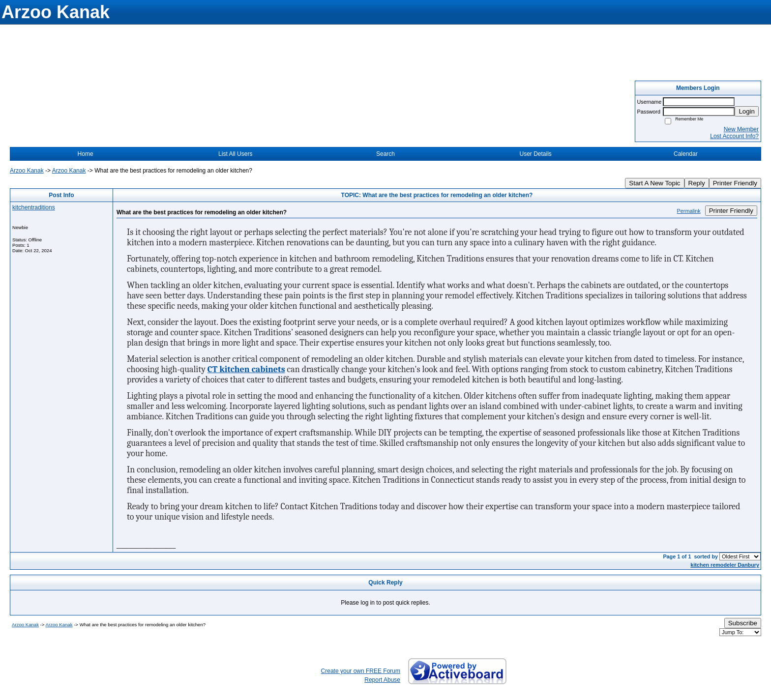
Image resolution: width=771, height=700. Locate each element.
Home (86, 154)
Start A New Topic (654, 183)
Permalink (689, 211)
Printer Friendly (735, 183)
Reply (697, 183)
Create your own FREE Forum (361, 671)
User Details (535, 154)
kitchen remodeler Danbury (725, 565)
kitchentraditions (34, 207)
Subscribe (743, 623)
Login (747, 111)
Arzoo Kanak (27, 171)
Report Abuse (382, 680)
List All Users (235, 154)
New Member (741, 129)
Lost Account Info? (734, 136)
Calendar (686, 154)
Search (385, 154)
